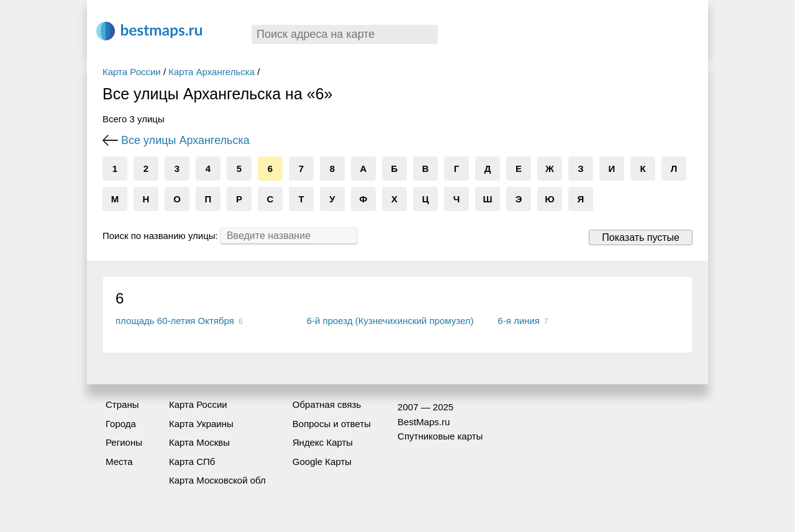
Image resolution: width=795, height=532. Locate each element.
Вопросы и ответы (332, 424)
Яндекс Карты (323, 442)
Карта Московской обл (217, 480)
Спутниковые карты (440, 436)
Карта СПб (192, 462)
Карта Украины (201, 424)
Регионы (124, 442)
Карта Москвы (199, 442)
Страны (122, 404)
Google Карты (322, 462)
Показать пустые (641, 237)
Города (121, 424)
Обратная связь (327, 404)
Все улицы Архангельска (185, 140)
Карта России (132, 72)
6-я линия (519, 321)
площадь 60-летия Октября (175, 321)
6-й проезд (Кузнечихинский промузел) (390, 321)
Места (119, 462)
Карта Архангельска (211, 72)
